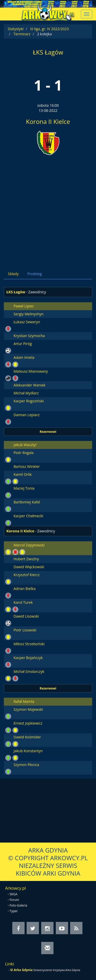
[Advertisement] (48, 209)
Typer (14, 911)
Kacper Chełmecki (28, 516)
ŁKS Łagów (48, 52)
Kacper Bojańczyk (28, 658)
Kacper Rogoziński (29, 401)
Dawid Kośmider (27, 737)
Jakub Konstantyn (28, 751)
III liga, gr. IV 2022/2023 (50, 29)
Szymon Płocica (26, 765)
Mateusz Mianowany (31, 371)
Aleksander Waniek (29, 385)
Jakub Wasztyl (25, 445)
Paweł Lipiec (24, 306)
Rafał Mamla (24, 701)
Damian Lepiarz (27, 415)
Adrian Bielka (25, 589)
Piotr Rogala (24, 453)
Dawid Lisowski (26, 616)
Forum (14, 900)
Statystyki (16, 29)
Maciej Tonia (24, 488)
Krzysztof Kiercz (27, 575)
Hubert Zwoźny (26, 559)
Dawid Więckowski (29, 567)
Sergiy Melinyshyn (29, 314)
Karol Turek (23, 602)
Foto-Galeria (19, 905)
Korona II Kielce (48, 121)
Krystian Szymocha (29, 336)
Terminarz (22, 34)
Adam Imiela (24, 357)
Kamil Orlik (23, 474)
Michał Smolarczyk (29, 671)
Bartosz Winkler (27, 466)
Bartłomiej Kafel (27, 502)
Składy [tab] (13, 274)
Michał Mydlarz (26, 393)
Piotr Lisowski (25, 630)
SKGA (14, 894)
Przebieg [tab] (35, 274)
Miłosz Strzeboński (29, 644)
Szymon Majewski (28, 709)
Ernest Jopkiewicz (28, 723)
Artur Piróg (23, 344)
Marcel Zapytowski (29, 545)
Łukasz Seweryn (27, 322)
